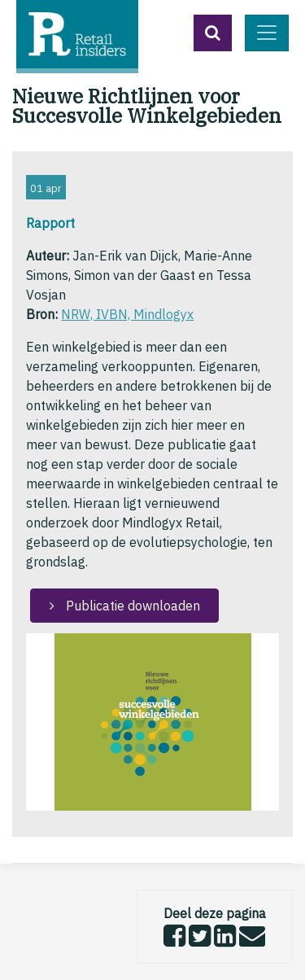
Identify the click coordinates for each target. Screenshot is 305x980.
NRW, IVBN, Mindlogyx (127, 314)
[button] (213, 33)
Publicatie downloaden (131, 606)
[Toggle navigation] (267, 33)
